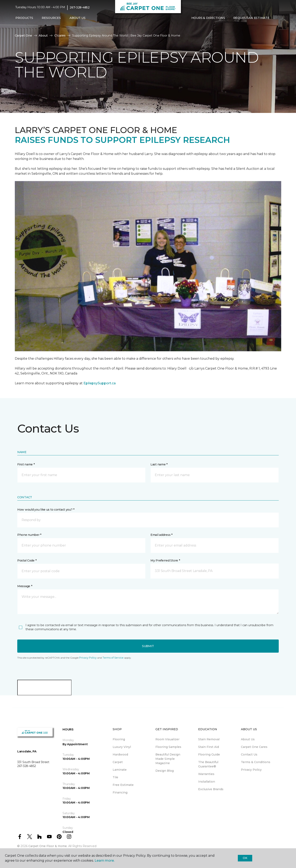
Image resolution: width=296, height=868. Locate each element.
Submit (148, 646)
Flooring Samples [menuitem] (168, 747)
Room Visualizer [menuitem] (167, 739)
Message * (25, 586)
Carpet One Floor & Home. (48, 846)
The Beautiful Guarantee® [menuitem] (208, 764)
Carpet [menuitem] (118, 762)
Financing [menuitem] (120, 792)
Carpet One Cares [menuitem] (254, 747)
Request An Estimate (251, 18)
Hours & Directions (208, 18)
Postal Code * (27, 560)
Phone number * (29, 535)
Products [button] (24, 18)
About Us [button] (77, 18)
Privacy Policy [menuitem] (251, 770)
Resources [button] (51, 18)
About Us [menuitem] (248, 739)
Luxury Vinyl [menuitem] (122, 747)
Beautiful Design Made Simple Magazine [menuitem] (168, 759)
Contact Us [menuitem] (249, 754)
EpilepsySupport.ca (100, 383)
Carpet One (23, 36)
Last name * (159, 464)
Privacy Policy (88, 658)
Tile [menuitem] (115, 777)
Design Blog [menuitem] (165, 771)
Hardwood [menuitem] (120, 754)
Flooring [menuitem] (119, 739)
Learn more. (105, 861)
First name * (26, 464)
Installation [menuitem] (207, 782)
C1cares (60, 36)
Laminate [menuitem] (120, 770)
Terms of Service (113, 658)
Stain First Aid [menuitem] (209, 747)
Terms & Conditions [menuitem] (256, 762)
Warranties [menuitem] (206, 774)
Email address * (161, 535)
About (43, 36)
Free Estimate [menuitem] (123, 785)
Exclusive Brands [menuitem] (211, 789)
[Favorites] (277, 18)
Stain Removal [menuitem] (209, 739)
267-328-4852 (80, 7)
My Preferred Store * (165, 560)
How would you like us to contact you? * (46, 510)
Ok (245, 858)
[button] (148, 520)
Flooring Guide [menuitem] (209, 754)
